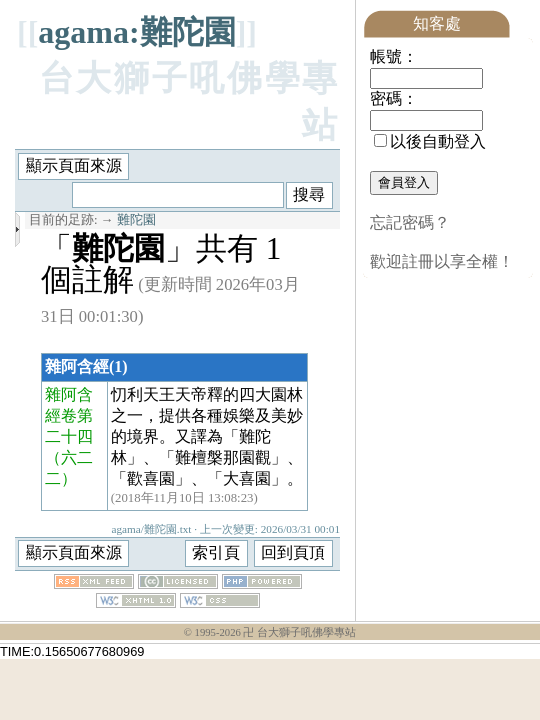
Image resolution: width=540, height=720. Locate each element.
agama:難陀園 (136, 32)
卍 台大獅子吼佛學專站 (299, 632)
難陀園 (136, 220)
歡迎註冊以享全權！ (442, 261)
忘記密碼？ (410, 222)
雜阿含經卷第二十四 (69, 415)
